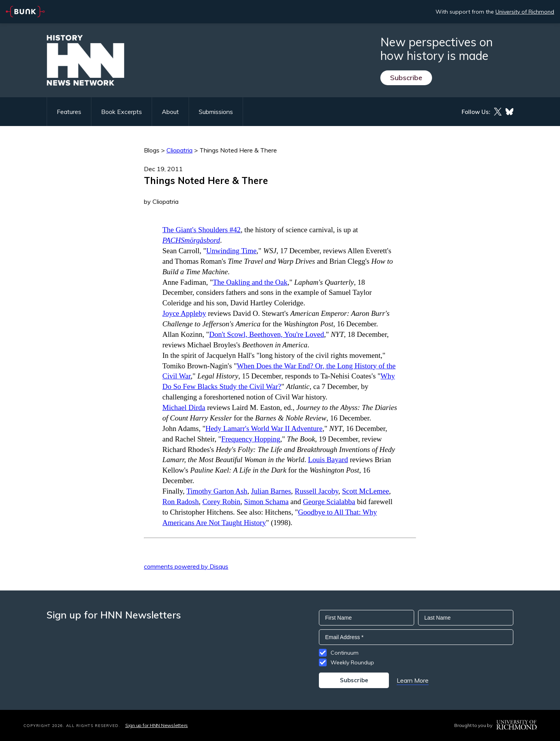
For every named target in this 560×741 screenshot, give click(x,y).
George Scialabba (329, 502)
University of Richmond (525, 12)
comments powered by (186, 566)
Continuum (345, 653)
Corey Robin (221, 502)
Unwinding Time (231, 251)
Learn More (413, 680)
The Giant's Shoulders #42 (202, 230)
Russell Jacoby (317, 491)
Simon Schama (267, 502)
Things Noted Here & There (238, 150)
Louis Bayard (328, 460)
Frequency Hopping (251, 439)
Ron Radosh (181, 502)
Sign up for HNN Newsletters (157, 725)
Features (69, 112)
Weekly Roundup (352, 662)
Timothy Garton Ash (217, 491)
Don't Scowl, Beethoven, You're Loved (267, 334)
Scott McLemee (366, 491)
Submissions (216, 112)
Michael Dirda (184, 407)
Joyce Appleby (184, 313)
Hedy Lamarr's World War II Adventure (264, 428)
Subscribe (406, 78)
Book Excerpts (122, 112)
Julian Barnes (271, 491)
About (170, 112)
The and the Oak (250, 282)
